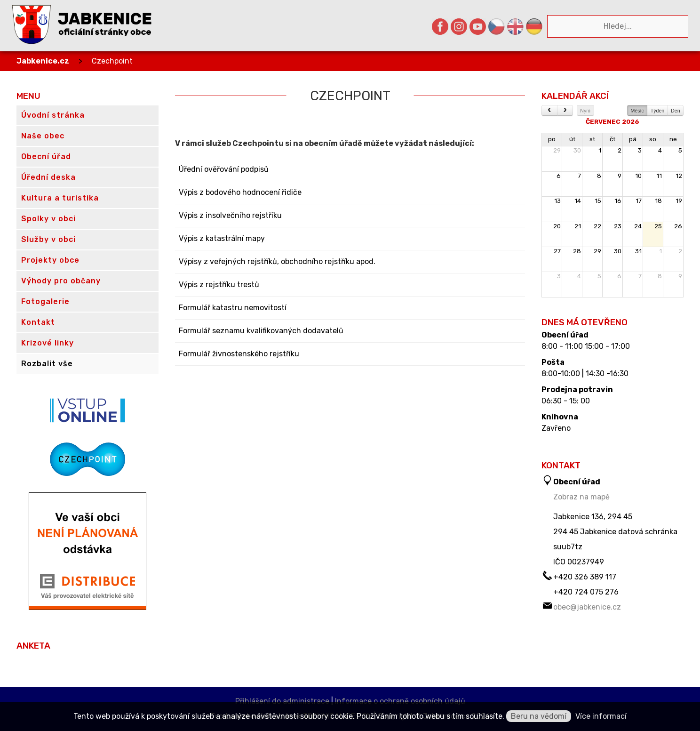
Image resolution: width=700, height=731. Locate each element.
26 (678, 226)
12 (679, 176)
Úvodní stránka (53, 115)
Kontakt (38, 322)
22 (597, 226)
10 (638, 176)
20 (557, 226)
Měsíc (637, 111)
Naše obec (43, 136)
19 (679, 201)
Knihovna (560, 417)
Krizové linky (48, 343)
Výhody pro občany (61, 281)
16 (618, 201)
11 (659, 176)
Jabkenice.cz (43, 61)
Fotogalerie (45, 301)
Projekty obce (50, 260)
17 (639, 201)
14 (578, 201)
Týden (658, 111)
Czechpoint (112, 61)
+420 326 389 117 (585, 577)
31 (638, 251)
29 (557, 150)
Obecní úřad (565, 335)
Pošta (553, 362)
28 (577, 251)
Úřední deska (48, 177)
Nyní (585, 111)
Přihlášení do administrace (282, 701)
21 (578, 226)
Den (676, 111)
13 (557, 201)
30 (577, 150)
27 (557, 251)
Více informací (601, 716)
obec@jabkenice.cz (587, 607)
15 (598, 201)
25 (658, 226)
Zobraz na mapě (581, 497)
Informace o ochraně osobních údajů (400, 701)
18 (658, 201)
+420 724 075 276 (586, 592)
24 (638, 226)
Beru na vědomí (539, 716)
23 (618, 226)
